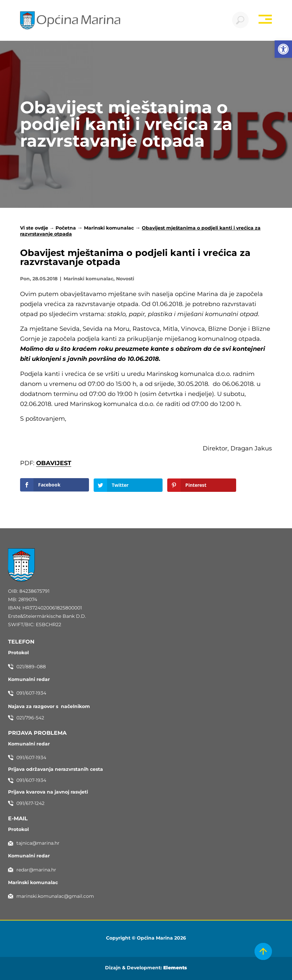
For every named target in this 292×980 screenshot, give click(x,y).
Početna (66, 228)
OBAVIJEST (54, 463)
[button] (283, 49)
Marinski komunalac (109, 228)
